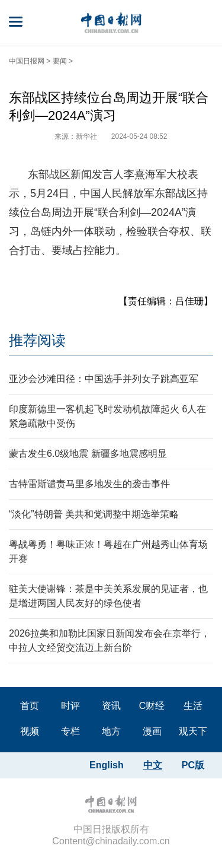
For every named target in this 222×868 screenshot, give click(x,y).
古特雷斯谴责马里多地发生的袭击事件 (89, 484)
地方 (111, 731)
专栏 (70, 731)
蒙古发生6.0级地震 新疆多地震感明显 (88, 454)
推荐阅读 (37, 340)
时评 (70, 706)
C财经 (152, 706)
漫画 (152, 731)
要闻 (60, 61)
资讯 (111, 706)
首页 (30, 706)
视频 (30, 731)
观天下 (193, 731)
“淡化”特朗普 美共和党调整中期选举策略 (94, 514)
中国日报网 (27, 61)
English (107, 765)
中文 (153, 765)
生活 (193, 706)
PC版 (193, 765)
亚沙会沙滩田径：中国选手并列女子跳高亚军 (104, 379)
